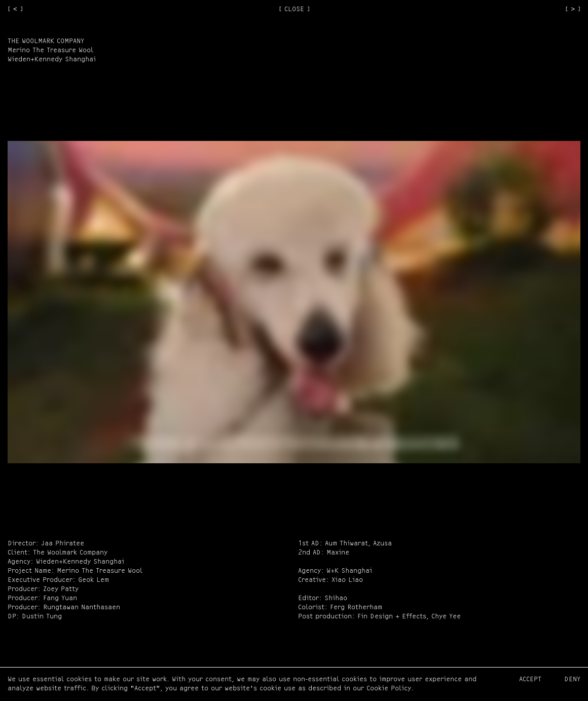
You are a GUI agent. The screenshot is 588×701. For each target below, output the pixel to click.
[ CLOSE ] (294, 9)
